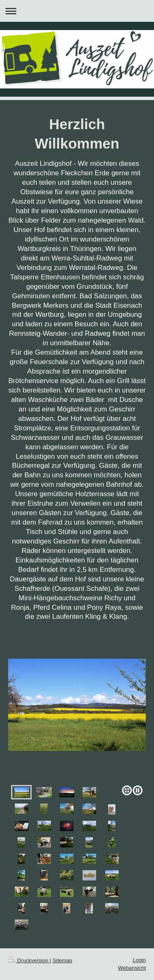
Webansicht (132, 968)
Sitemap (62, 960)
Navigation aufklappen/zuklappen (77, 11)
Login (139, 960)
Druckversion (29, 960)
